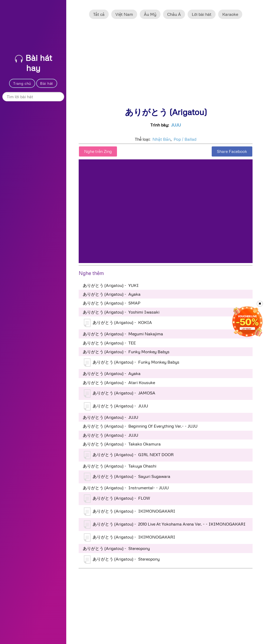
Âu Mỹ (150, 14)
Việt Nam (124, 14)
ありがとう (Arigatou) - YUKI (111, 285)
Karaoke (230, 14)
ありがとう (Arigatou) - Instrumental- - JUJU (126, 488)
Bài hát (47, 83)
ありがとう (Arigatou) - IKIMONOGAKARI (130, 512)
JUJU (176, 125)
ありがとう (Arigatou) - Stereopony (116, 548)
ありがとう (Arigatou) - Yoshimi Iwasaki (121, 312)
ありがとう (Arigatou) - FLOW (117, 499)
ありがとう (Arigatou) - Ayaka (112, 294)
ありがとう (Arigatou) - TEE (109, 343)
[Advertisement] (166, 66)
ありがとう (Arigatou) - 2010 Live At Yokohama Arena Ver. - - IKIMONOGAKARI (165, 525)
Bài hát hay (34, 63)
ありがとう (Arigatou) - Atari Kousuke (119, 383)
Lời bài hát (202, 14)
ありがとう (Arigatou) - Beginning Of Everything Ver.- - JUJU (140, 426)
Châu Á (174, 14)
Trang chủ (22, 83)
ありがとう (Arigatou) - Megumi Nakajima (123, 334)
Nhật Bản (161, 139)
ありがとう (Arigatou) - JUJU (116, 406)
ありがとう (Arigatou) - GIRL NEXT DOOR (129, 455)
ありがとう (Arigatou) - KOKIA (118, 323)
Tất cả (99, 14)
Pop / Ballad (185, 139)
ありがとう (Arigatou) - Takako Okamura (122, 444)
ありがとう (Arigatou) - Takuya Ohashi (120, 466)
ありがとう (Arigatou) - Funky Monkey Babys (126, 352)
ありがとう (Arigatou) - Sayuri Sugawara (127, 477)
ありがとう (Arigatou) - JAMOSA (120, 393)
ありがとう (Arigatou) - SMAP (112, 303)
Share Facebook (232, 151)
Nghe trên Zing (98, 151)
